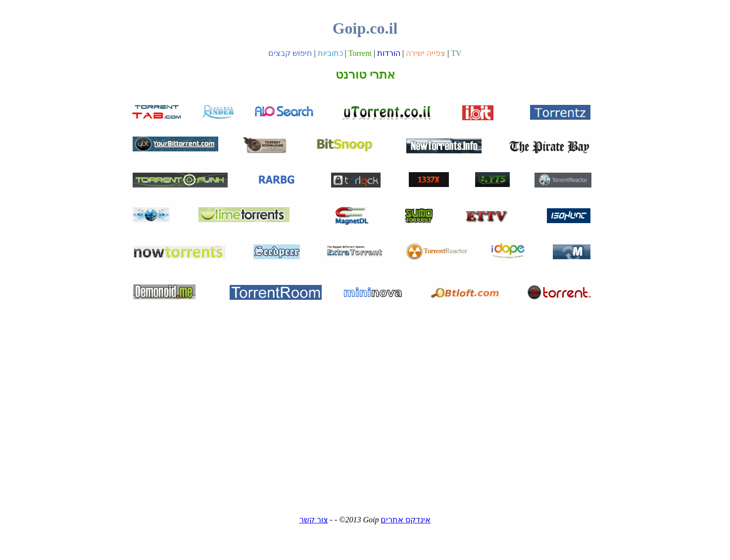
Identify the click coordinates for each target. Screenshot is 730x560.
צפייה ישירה (426, 53)
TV (456, 53)
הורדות (389, 53)
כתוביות (330, 53)
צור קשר (314, 520)
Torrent (360, 53)
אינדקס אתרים (406, 520)
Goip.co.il (365, 28)
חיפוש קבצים (290, 53)
